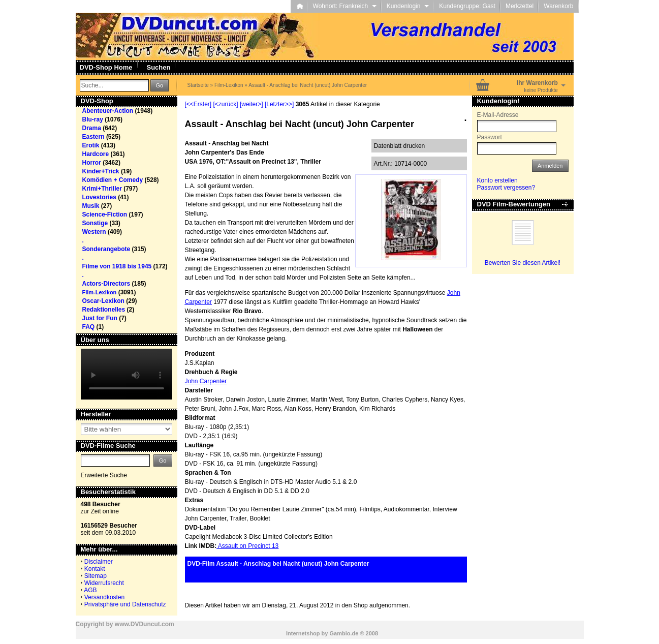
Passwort (490, 137)
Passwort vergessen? (506, 188)
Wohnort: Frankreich (345, 6)
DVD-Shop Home (106, 67)
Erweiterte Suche (104, 475)
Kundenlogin (408, 6)
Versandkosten (104, 597)
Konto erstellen (497, 180)
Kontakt (95, 569)
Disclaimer (99, 562)
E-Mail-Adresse (498, 115)
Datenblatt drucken (400, 146)
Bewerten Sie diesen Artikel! (523, 263)
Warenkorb (558, 6)
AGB (90, 590)
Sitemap (96, 576)
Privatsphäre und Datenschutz (125, 604)
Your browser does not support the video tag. (127, 374)
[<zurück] (226, 104)
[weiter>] (252, 104)
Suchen (159, 67)
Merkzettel (520, 6)
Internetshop (303, 633)
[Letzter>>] (279, 104)
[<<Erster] (198, 104)
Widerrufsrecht (104, 583)
